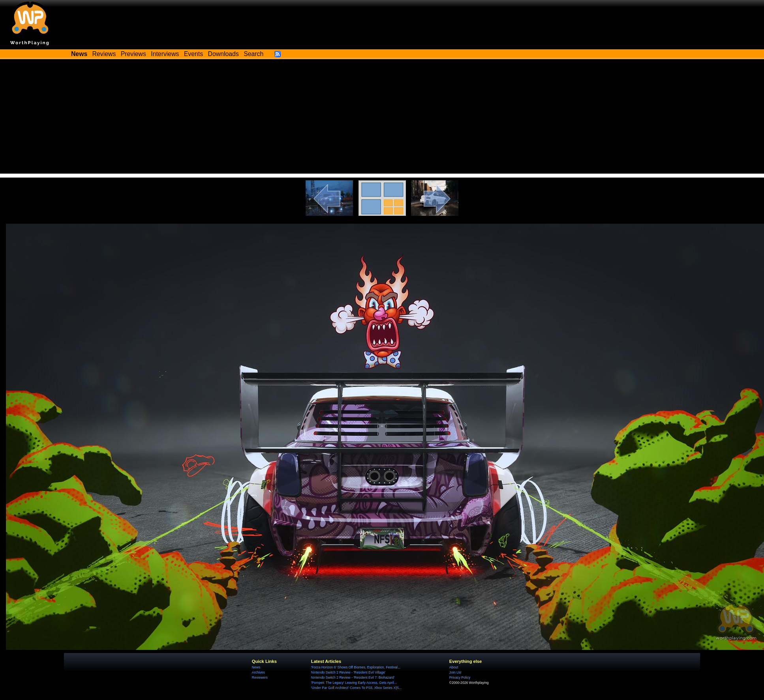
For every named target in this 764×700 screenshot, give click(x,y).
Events (193, 54)
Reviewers (260, 678)
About (454, 667)
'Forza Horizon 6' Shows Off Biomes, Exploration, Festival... (356, 667)
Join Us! (455, 672)
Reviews (104, 54)
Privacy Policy (460, 678)
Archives (258, 672)
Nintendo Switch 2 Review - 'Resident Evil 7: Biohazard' (353, 678)
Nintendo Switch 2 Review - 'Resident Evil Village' (348, 672)
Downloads (223, 54)
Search (253, 54)
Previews (133, 54)
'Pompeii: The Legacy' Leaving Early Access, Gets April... (354, 683)
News (256, 667)
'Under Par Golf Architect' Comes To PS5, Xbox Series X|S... (356, 688)
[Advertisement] (382, 118)
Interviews (165, 54)
